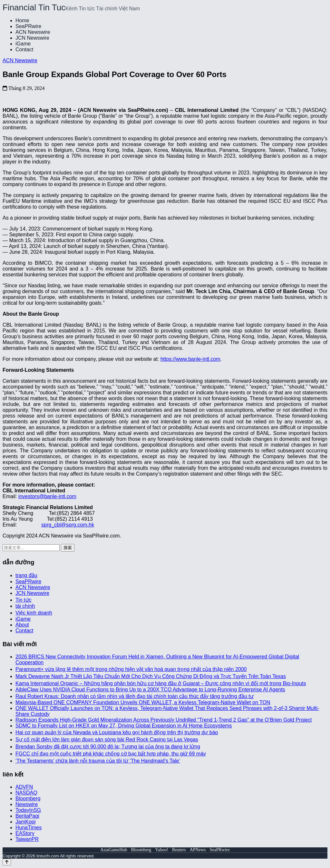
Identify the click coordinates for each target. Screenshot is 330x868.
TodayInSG (28, 810)
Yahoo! (162, 850)
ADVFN (24, 787)
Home (22, 20)
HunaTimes (29, 828)
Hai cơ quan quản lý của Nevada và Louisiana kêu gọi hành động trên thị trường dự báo (117, 732)
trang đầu (26, 575)
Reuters (179, 850)
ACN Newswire (33, 32)
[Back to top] (7, 862)
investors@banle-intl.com (47, 496)
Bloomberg (28, 799)
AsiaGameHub (114, 850)
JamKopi (25, 822)
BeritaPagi (27, 816)
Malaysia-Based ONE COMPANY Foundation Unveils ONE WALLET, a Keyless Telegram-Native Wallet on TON (143, 702)
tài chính (25, 606)
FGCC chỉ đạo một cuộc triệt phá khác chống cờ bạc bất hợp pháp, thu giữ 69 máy (111, 754)
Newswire (27, 804)
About (22, 625)
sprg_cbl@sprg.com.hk (68, 525)
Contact (24, 49)
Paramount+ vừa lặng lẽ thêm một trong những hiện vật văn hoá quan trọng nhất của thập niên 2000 (131, 669)
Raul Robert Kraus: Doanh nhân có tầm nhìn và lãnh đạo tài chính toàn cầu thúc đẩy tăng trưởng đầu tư (135, 696)
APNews (198, 850)
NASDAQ (26, 793)
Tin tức (24, 600)
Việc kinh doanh (34, 613)
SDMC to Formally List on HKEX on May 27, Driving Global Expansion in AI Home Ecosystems (124, 726)
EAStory (25, 833)
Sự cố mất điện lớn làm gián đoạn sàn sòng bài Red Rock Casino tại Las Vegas (107, 740)
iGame (23, 44)
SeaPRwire (28, 26)
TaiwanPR (27, 839)
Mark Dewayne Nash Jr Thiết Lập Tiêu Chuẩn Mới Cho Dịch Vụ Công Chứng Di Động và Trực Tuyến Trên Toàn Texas (151, 676)
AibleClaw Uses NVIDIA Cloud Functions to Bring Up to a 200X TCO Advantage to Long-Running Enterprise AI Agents (150, 690)
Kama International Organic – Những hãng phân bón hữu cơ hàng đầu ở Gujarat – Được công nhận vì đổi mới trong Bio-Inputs (161, 683)
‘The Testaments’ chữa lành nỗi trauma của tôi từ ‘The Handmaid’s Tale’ (98, 761)
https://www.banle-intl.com (190, 359)
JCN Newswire (32, 38)
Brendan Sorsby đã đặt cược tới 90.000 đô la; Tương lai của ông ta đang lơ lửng (108, 747)
